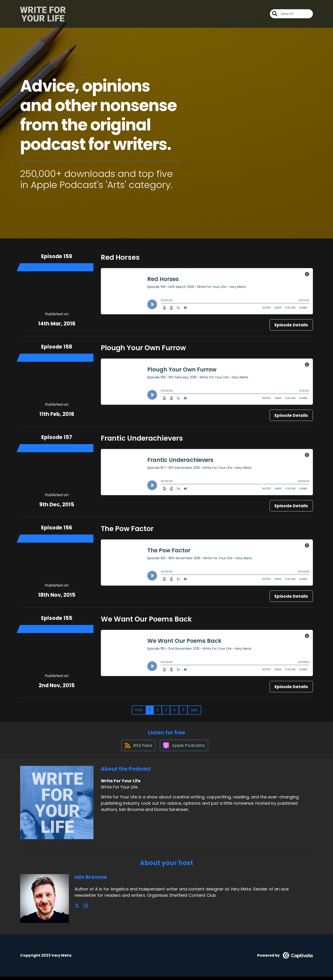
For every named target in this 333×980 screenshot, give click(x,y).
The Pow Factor (127, 529)
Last (194, 710)
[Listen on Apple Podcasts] (184, 748)
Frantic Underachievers (142, 438)
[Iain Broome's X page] (77, 909)
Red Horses (120, 257)
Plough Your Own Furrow (143, 348)
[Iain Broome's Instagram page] (83, 909)
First (139, 710)
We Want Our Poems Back (146, 619)
